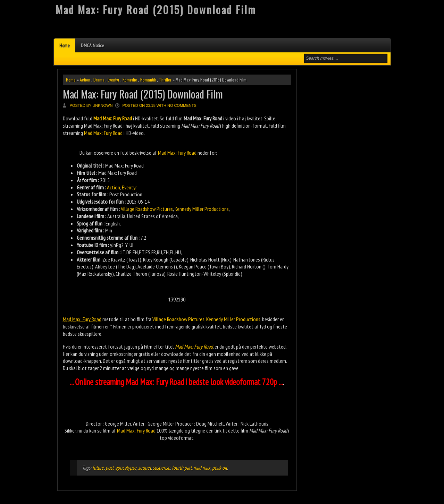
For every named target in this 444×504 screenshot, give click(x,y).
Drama (99, 80)
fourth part (182, 468)
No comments (182, 105)
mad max (202, 468)
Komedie (130, 80)
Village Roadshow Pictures (147, 209)
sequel (145, 468)
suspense (161, 468)
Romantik (148, 80)
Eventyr (114, 80)
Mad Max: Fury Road (103, 133)
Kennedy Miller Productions (202, 209)
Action (85, 80)
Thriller (165, 80)
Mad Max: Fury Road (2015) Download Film (143, 94)
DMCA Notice (93, 45)
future (98, 468)
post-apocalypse (121, 468)
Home (65, 45)
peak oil (220, 468)
